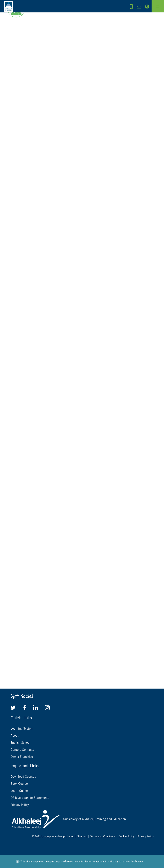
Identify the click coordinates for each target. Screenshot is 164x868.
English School (20, 743)
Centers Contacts (22, 750)
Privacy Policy (20, 805)
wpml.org (53, 862)
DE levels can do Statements (30, 798)
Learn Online (19, 791)
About (15, 736)
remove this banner (132, 862)
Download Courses (23, 777)
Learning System (22, 729)
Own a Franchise (22, 757)
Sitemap (82, 836)
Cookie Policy (126, 836)
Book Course (19, 784)
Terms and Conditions (103, 836)
